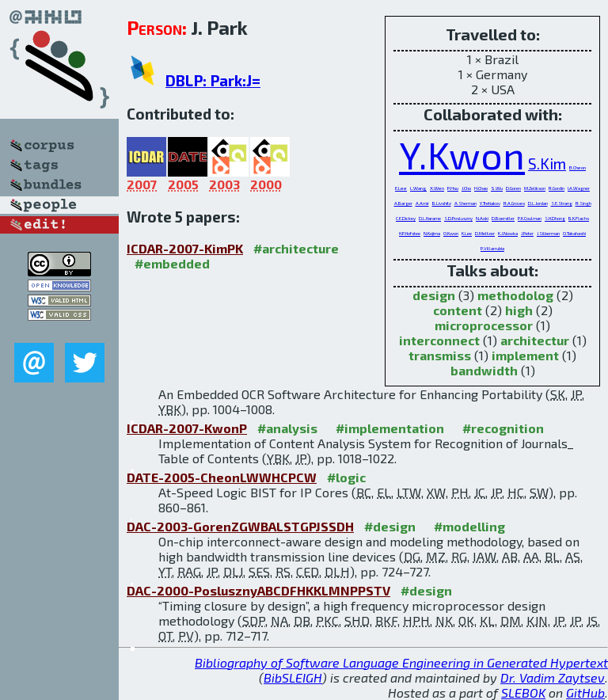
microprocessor (484, 325)
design (434, 295)
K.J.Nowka (508, 233)
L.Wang (418, 188)
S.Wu (497, 188)
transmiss (440, 355)
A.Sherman (465, 203)
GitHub (585, 692)
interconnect (439, 340)
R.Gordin (557, 188)
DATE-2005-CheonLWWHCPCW (222, 477)
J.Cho (466, 188)
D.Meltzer (485, 233)
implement (525, 355)
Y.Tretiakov (490, 203)
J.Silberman (548, 233)
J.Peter (527, 233)
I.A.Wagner (579, 188)
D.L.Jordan (538, 203)
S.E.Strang (562, 203)
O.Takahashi (574, 233)
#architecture (296, 248)
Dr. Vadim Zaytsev (553, 677)
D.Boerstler (503, 218)
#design (390, 526)
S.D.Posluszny (458, 218)
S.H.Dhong (555, 218)
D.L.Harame (430, 218)
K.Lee (467, 233)
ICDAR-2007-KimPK (185, 248)
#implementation (390, 428)
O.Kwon (451, 233)
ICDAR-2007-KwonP (187, 428)
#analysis (287, 428)
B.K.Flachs (579, 218)
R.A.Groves (514, 203)
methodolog (515, 295)
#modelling (469, 526)
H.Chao (481, 188)
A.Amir (422, 203)
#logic (346, 477)
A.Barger (403, 203)
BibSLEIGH (293, 677)
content (458, 310)
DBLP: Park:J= (213, 80)
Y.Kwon (462, 154)
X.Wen (437, 188)
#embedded (172, 263)
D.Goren (513, 188)
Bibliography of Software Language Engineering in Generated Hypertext (401, 662)
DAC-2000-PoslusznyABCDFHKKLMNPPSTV (258, 590)
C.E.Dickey (406, 218)
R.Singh (583, 203)
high (519, 310)
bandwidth (484, 370)
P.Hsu (453, 188)
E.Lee (401, 188)
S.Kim (547, 164)
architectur (535, 340)
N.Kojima (432, 233)
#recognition (503, 428)
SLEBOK (523, 692)
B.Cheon (578, 167)
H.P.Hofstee (410, 233)
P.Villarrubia (492, 248)
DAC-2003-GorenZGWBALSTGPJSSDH (240, 526)
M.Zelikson (535, 188)
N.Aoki (482, 218)
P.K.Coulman (530, 218)
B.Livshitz (442, 203)
